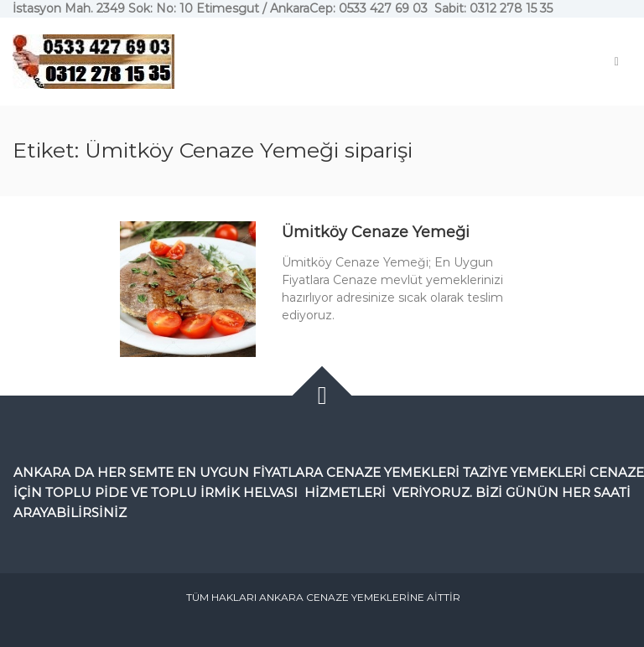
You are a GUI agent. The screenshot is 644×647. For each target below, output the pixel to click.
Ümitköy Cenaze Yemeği (376, 232)
